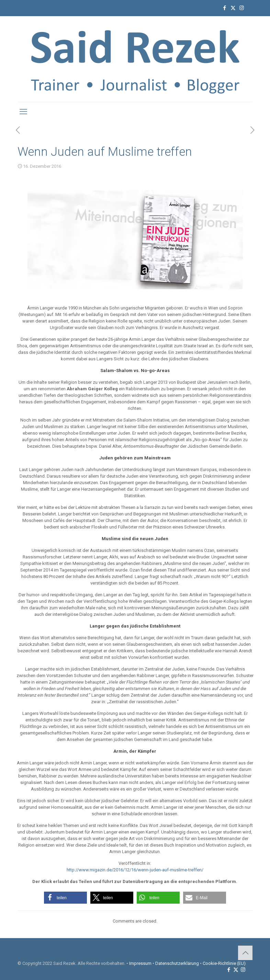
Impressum (140, 963)
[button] (65, 898)
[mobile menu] (23, 112)
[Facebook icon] (224, 8)
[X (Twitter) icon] (233, 8)
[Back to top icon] (245, 953)
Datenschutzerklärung (177, 963)
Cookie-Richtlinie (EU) (224, 963)
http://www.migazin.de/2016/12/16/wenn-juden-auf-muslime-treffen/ (135, 870)
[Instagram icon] (242, 8)
